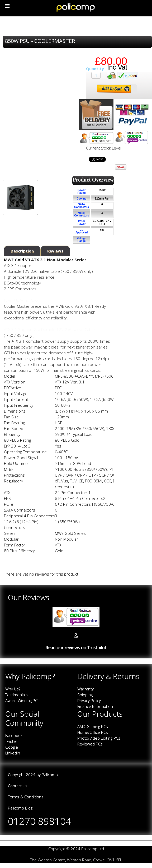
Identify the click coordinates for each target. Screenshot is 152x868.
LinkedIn (13, 753)
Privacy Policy (89, 700)
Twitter (11, 741)
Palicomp (50, 775)
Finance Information (95, 706)
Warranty (85, 689)
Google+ (13, 747)
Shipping (85, 695)
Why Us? (13, 689)
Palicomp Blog (20, 808)
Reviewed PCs (90, 744)
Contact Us (18, 786)
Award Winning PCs (22, 700)
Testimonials (16, 695)
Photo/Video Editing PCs (99, 738)
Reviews (55, 251)
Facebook (14, 735)
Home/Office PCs (93, 732)
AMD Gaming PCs (93, 726)
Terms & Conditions (26, 797)
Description (22, 251)
